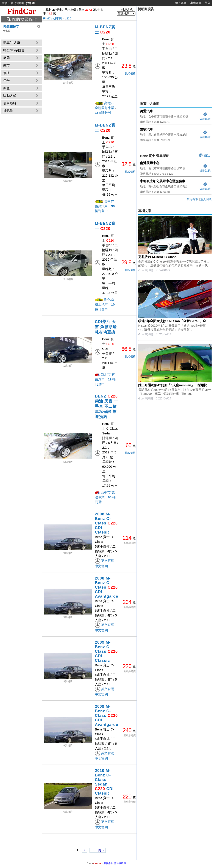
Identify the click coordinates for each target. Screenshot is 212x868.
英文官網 (108, 561)
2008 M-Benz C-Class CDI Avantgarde (107, 587)
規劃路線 (205, 117)
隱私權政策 (120, 863)
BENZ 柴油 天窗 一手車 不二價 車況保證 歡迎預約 (106, 406)
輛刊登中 (104, 113)
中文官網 (101, 566)
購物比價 (8, 3)
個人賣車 (181, 3)
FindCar (22, 11)
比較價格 (130, 74)
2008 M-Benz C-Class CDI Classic (106, 523)
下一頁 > (98, 850)
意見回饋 (206, 199)
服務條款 (108, 863)
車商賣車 (196, 3)
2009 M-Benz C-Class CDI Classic (106, 651)
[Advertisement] (40, 54)
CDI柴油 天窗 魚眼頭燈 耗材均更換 (106, 327)
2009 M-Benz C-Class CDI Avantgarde (107, 716)
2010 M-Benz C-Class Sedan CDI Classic (104, 782)
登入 (208, 3)
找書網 (20, 3)
